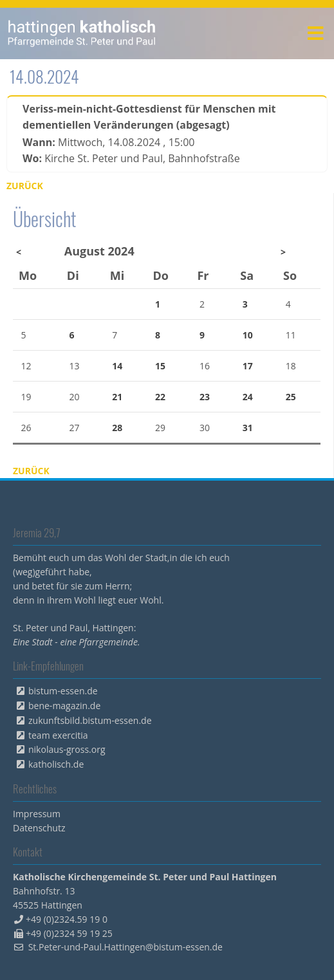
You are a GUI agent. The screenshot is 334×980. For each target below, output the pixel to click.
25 (291, 397)
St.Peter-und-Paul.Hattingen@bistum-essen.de (125, 947)
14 (117, 366)
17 (248, 366)
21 (117, 397)
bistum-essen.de (63, 691)
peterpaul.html (82, 33)
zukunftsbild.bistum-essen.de (90, 720)
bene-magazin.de (64, 706)
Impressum (37, 814)
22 (160, 397)
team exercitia (58, 735)
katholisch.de (56, 764)
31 (248, 428)
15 (160, 366)
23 (205, 397)
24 (248, 397)
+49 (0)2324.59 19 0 (67, 919)
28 (117, 428)
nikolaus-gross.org (67, 749)
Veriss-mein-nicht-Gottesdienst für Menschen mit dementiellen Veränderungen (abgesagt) (149, 117)
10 (248, 335)
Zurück (25, 186)
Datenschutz (39, 828)
